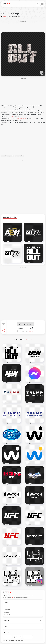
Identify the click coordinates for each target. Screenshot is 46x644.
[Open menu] (42, 4)
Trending (6, 612)
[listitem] (7, 637)
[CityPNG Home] (6, 4)
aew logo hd (20, 156)
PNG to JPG (7, 615)
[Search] (37, 4)
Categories (7, 610)
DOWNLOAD (25, 324)
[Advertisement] (23, 26)
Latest (6, 607)
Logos (12, 116)
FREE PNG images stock (20, 118)
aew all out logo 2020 (8, 156)
